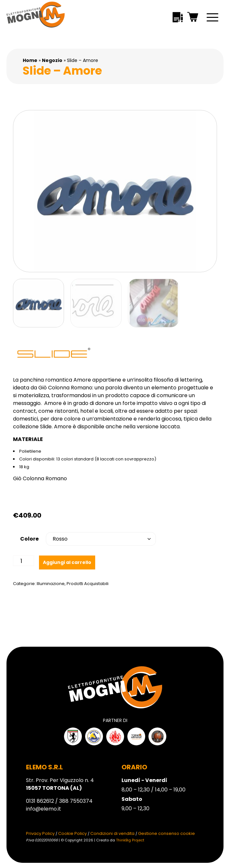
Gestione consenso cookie (166, 833)
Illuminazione (51, 584)
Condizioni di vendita (112, 833)
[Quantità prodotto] (24, 561)
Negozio (52, 60)
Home (30, 60)
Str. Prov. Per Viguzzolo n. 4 (60, 784)
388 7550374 (76, 801)
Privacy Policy (40, 833)
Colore (29, 539)
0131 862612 (40, 801)
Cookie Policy (72, 833)
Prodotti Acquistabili (88, 584)
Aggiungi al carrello (67, 562)
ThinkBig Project (130, 840)
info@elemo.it (44, 809)
